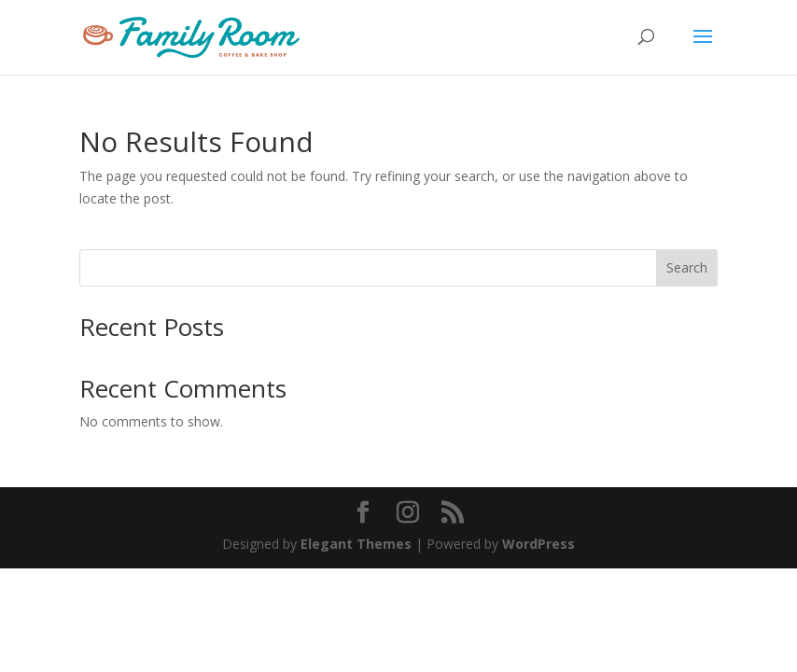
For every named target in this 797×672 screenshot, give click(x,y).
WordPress (538, 544)
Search (687, 267)
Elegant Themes (356, 544)
